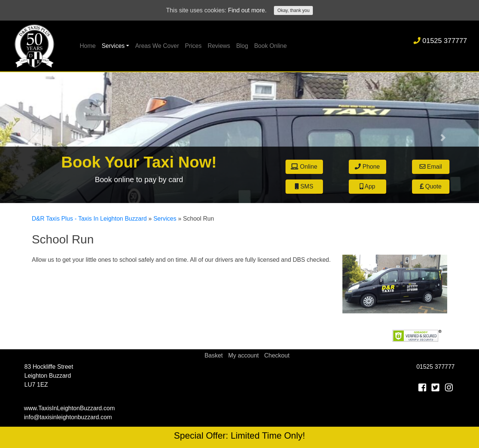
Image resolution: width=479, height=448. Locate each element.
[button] (36, 138)
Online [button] (304, 167)
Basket (213, 355)
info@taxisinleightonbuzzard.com (68, 417)
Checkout (277, 355)
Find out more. (247, 10)
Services (113, 46)
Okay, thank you (293, 10)
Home (88, 46)
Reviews (219, 46)
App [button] (367, 186)
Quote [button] (431, 186)
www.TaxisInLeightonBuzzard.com (69, 408)
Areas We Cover (157, 46)
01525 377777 (440, 41)
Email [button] (431, 167)
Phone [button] (367, 167)
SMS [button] (304, 186)
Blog (242, 46)
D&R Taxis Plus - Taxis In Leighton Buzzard (89, 219)
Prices (193, 46)
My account (244, 355)
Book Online (270, 46)
